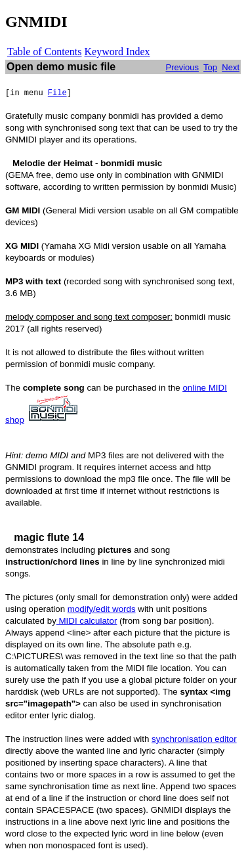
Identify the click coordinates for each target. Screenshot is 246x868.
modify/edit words (102, 609)
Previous (182, 67)
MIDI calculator (87, 621)
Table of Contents (45, 52)
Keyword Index (117, 52)
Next (231, 67)
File (57, 93)
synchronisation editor (194, 739)
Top (210, 67)
